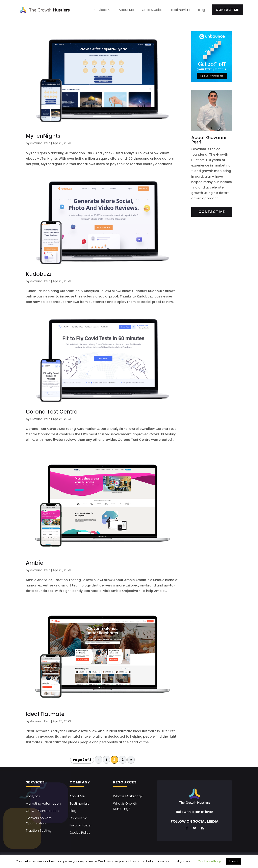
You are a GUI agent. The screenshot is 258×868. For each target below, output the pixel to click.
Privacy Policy (80, 825)
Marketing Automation (43, 804)
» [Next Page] (131, 760)
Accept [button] (234, 861)
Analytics (33, 796)
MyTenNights (43, 136)
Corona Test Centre (52, 412)
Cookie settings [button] (210, 861)
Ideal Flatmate (45, 714)
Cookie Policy (80, 833)
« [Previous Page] (98, 760)
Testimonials (180, 10)
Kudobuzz (39, 274)
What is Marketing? (128, 796)
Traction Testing (38, 831)
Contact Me (227, 10)
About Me (126, 10)
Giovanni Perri (40, 143)
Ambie (35, 563)
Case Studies (152, 10)
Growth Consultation (42, 811)
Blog (202, 10)
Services (100, 10)
